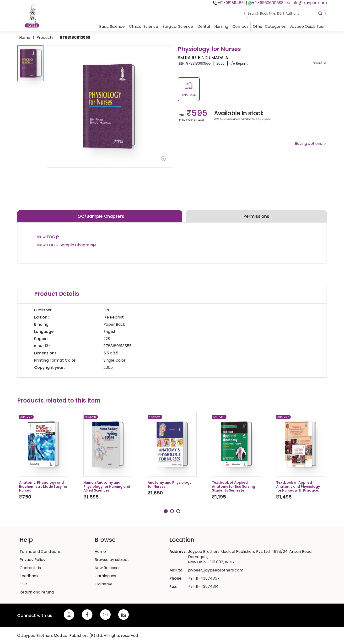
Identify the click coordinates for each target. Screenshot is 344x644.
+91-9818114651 (231, 3)
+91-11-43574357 (204, 578)
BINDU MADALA (213, 58)
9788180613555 (75, 37)
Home (25, 37)
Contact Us (30, 568)
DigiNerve (104, 584)
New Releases (107, 568)
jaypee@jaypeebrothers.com (216, 570)
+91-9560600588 (268, 3)
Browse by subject (112, 560)
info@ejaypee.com (309, 3)
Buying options (311, 144)
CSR (23, 584)
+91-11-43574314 (203, 587)
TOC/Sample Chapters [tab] (99, 216)
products (45, 37)
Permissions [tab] (256, 216)
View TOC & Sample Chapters (67, 245)
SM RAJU (187, 58)
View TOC (48, 237)
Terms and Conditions (40, 552)
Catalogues (105, 576)
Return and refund (37, 592)
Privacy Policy (32, 560)
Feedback (29, 576)
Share (320, 63)
